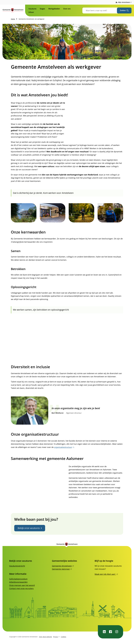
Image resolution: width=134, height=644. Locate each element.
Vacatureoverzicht (17, 566)
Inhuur (31, 12)
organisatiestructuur (64, 447)
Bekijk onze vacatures (30, 528)
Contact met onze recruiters (21, 588)
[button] (24, 213)
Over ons (67, 9)
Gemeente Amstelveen (63, 566)
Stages (42, 9)
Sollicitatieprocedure (18, 579)
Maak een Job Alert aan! (106, 574)
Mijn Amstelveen (125, 2)
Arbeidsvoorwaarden (18, 582)
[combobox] (102, 11)
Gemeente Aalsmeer (62, 569)
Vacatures (32, 9)
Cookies (63, 637)
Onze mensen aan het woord (22, 585)
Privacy (56, 637)
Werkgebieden (54, 9)
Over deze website (45, 637)
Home (13, 19)
